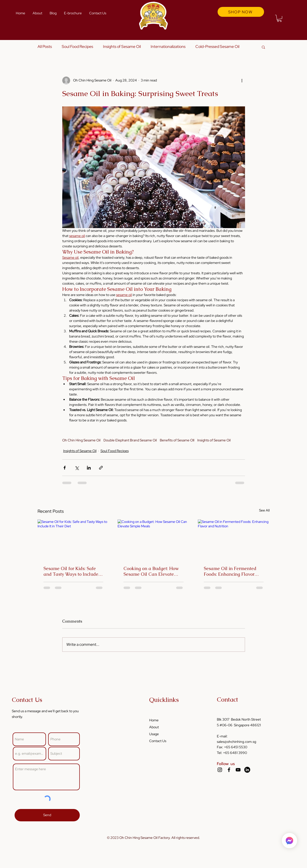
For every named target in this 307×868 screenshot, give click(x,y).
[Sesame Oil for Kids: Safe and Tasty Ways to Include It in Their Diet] (73, 540)
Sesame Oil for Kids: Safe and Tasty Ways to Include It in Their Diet (73, 571)
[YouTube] (238, 770)
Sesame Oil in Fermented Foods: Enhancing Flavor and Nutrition (230, 571)
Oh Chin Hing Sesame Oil (81, 440)
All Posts (45, 47)
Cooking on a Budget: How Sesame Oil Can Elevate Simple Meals (151, 571)
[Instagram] (220, 770)
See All (264, 510)
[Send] (47, 815)
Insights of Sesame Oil (122, 47)
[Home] (289, 841)
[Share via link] (101, 468)
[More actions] (242, 80)
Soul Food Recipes (77, 47)
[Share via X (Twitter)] (77, 468)
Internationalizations (168, 47)
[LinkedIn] (247, 770)
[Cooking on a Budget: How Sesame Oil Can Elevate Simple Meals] (153, 540)
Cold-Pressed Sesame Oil (217, 47)
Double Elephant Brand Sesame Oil (130, 440)
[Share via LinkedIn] (89, 468)
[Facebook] (229, 770)
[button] (279, 18)
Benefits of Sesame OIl (177, 440)
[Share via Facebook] (65, 468)
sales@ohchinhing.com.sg (236, 742)
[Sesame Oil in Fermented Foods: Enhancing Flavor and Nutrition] (234, 540)
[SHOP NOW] (241, 12)
